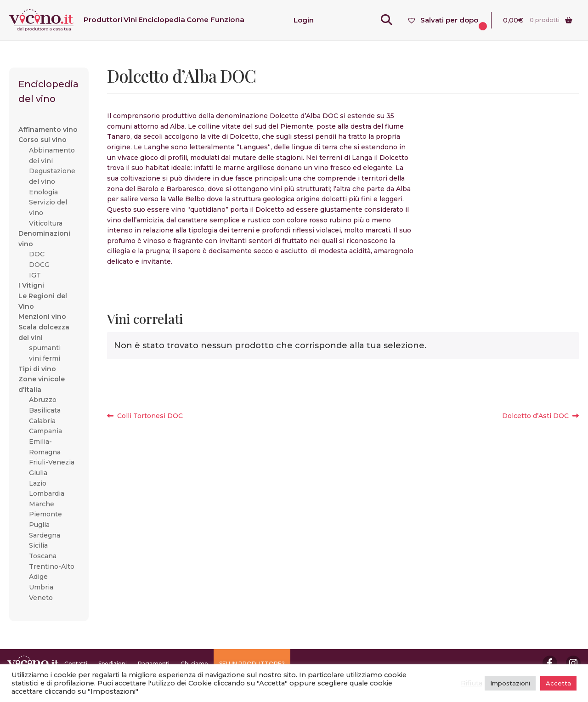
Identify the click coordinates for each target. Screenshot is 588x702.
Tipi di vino (37, 369)
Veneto (41, 598)
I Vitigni (31, 285)
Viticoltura (46, 223)
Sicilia (38, 545)
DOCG (39, 265)
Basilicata (45, 410)
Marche (42, 504)
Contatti (76, 664)
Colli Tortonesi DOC (150, 416)
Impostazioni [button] (510, 683)
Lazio (38, 483)
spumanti (45, 348)
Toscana (43, 556)
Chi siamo (194, 664)
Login (304, 20)
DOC (37, 254)
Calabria (42, 421)
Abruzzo (43, 400)
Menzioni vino (42, 317)
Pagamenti (154, 664)
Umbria (41, 587)
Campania (45, 431)
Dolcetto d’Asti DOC (535, 416)
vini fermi (45, 358)
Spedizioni (113, 664)
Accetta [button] (558, 683)
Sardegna (45, 535)
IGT (35, 275)
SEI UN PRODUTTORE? (252, 664)
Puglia (39, 525)
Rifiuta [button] (472, 683)
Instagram (573, 663)
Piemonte (45, 514)
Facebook (550, 663)
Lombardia (47, 493)
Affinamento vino (48, 130)
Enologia (43, 192)
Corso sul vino (42, 140)
